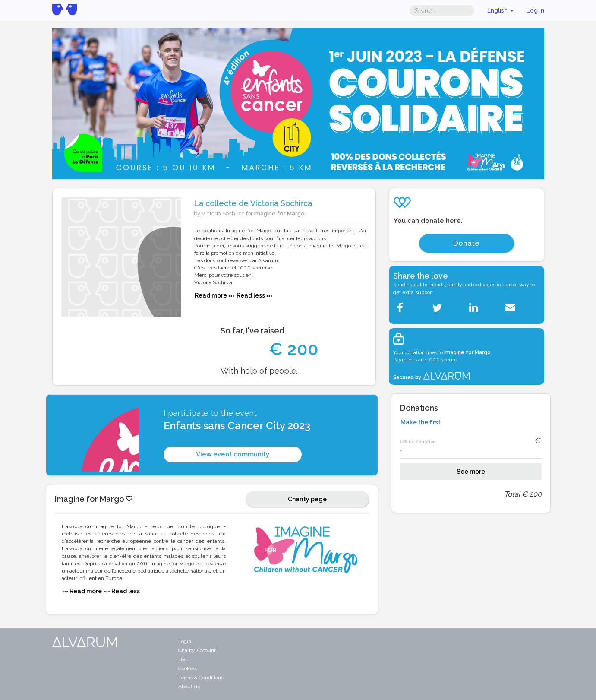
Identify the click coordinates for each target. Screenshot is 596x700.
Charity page (307, 499)
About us (189, 687)
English (500, 10)
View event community (233, 454)
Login (185, 641)
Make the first (421, 422)
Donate (466, 243)
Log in (535, 10)
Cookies (188, 668)
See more (471, 472)
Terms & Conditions (201, 678)
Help (184, 659)
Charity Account (197, 650)
